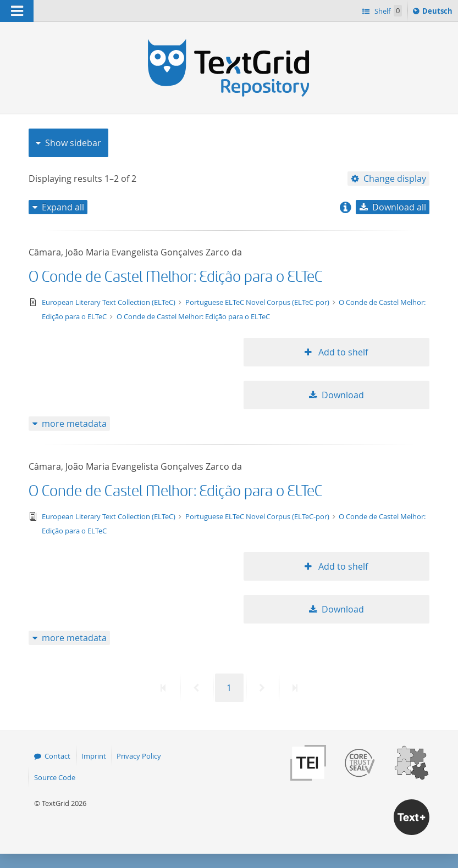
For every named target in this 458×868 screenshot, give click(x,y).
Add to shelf (342, 352)
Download (343, 395)
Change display (395, 179)
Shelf (387, 11)
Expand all (63, 207)
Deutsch (438, 13)
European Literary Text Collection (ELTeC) (109, 302)
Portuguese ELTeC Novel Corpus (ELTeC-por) (258, 302)
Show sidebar (73, 143)
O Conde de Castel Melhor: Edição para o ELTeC (176, 277)
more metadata (74, 424)
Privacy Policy (139, 756)
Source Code (55, 777)
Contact (57, 756)
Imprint (94, 756)
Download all (399, 207)
